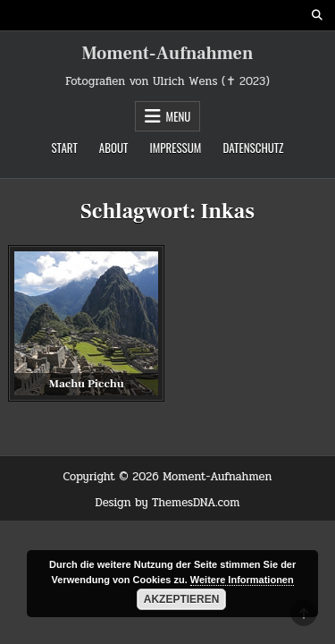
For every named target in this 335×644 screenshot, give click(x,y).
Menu (179, 116)
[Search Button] (317, 15)
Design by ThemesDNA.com (168, 503)
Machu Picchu (87, 384)
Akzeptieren (182, 599)
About (114, 148)
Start (64, 148)
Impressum (175, 148)
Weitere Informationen (242, 580)
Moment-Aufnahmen (168, 54)
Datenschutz (253, 148)
